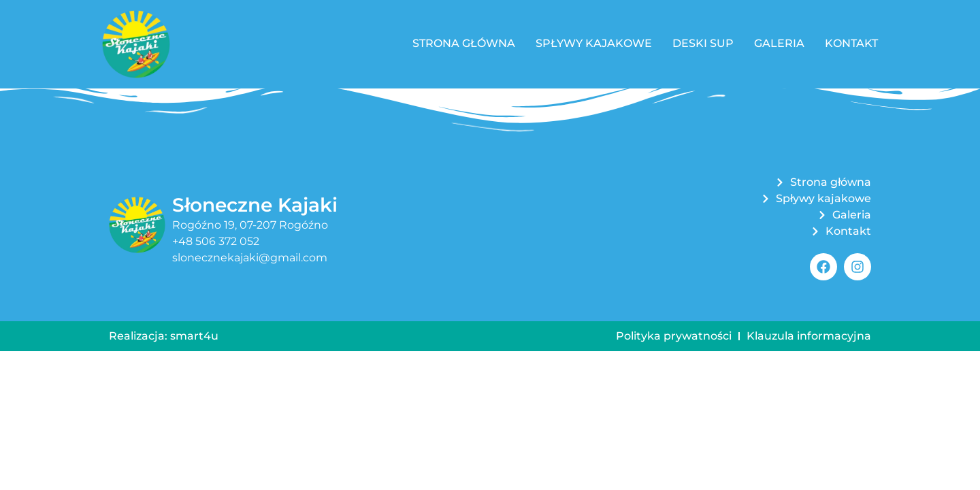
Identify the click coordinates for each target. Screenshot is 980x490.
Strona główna (464, 43)
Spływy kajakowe (594, 43)
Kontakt (851, 43)
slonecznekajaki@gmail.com (250, 258)
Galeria (779, 43)
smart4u (194, 336)
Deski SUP (703, 43)
